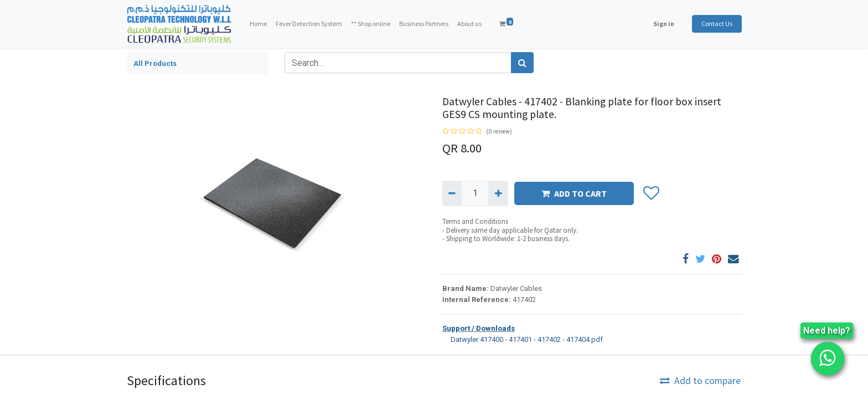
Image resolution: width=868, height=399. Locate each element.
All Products (155, 63)
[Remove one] (452, 193)
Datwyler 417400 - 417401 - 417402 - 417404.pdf (523, 339)
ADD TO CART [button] (574, 193)
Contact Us (716, 24)
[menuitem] (259, 24)
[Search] (522, 63)
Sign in (663, 24)
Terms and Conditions (475, 221)
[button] (651, 193)
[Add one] (498, 193)
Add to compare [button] (700, 381)
